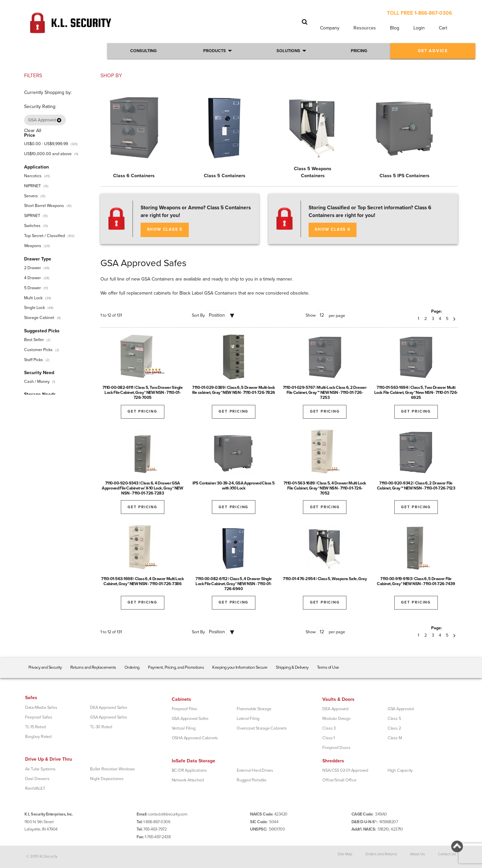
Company (330, 28)
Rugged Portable (252, 780)
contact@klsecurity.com (168, 814)
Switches (32, 226)
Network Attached (188, 780)
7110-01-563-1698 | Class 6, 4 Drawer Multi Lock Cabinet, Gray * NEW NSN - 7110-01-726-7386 (142, 581)
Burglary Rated (38, 737)
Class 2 (394, 728)
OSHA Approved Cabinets (195, 738)
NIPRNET (32, 186)
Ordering (132, 667)
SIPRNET (32, 216)
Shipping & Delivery (292, 667)
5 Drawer (32, 288)
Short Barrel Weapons (44, 206)
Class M (395, 738)
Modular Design (336, 719)
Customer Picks (38, 350)
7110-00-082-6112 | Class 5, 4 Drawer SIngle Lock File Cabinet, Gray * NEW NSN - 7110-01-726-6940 (234, 584)
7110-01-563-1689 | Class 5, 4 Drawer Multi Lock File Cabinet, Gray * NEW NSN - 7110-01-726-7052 (325, 488)
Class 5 (394, 719)
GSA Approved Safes (108, 717)
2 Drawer (32, 268)
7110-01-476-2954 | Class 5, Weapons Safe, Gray (325, 579)
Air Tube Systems (40, 769)
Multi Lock (33, 298)
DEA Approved (335, 709)
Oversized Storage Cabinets (262, 728)
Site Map (345, 854)
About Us (417, 854)
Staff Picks (33, 360)
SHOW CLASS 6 (333, 230)
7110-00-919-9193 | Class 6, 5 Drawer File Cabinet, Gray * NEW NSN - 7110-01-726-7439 (416, 581)
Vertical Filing (184, 728)
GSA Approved (401, 709)
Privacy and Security (45, 667)
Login (419, 28)
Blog (395, 28)
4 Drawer (32, 278)
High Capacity (400, 770)
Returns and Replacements (93, 667)
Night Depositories (107, 779)
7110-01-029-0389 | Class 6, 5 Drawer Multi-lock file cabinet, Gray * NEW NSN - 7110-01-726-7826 (234, 390)
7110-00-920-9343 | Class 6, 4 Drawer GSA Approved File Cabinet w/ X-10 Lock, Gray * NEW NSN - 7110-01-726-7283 (142, 488)
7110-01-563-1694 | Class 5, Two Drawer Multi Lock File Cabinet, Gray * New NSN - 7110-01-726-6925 (416, 393)
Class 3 (329, 728)
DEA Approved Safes (108, 708)
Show (311, 315)
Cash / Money (37, 382)
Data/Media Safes (41, 708)
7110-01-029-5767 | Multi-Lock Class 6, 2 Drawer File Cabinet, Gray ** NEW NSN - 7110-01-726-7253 (325, 393)
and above (48, 154)
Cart (443, 28)
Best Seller (34, 340)
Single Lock (34, 308)
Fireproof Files (184, 709)
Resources (365, 28)
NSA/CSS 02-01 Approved (345, 770)
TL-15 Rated (35, 727)
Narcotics (33, 176)
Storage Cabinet (39, 318)
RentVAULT (35, 788)
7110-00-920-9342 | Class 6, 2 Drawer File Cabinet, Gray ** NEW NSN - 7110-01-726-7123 (416, 486)
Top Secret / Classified (45, 236)
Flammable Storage (254, 709)
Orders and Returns (381, 854)
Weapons (33, 246)
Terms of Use (328, 667)
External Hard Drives (255, 770)
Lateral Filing (248, 719)
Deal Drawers (37, 779)
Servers (31, 196)
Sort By (198, 315)
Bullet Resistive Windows (112, 769)
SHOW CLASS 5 (165, 230)
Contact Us (447, 854)
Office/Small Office (339, 780)
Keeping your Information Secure (240, 667)
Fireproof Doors (336, 748)
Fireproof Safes (39, 717)
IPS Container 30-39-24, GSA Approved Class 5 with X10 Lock (233, 486)
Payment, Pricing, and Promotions (176, 667)
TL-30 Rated (101, 727)
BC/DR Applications (189, 770)
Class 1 (329, 738)
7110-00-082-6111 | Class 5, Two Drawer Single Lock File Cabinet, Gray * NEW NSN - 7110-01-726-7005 (143, 393)
